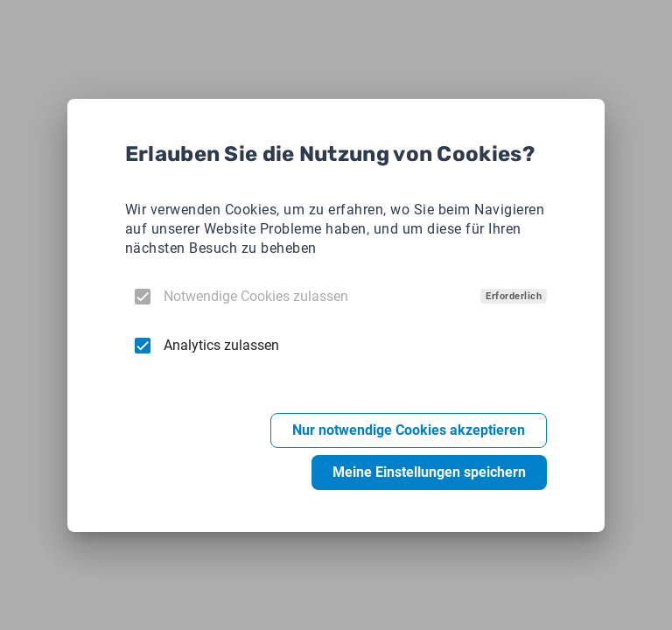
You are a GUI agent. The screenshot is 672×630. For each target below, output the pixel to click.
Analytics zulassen (221, 345)
